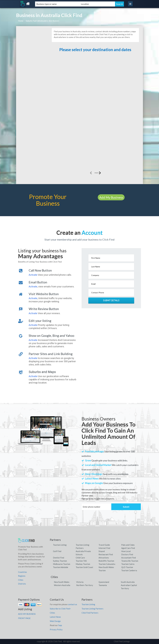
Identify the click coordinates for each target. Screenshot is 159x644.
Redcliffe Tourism (106, 561)
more (98, 173)
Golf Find (57, 551)
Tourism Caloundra (107, 564)
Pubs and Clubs (128, 545)
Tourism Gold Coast (84, 567)
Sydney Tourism (60, 561)
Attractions (104, 558)
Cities (21, 580)
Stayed (102, 551)
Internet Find (104, 548)
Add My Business (111, 197)
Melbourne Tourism (62, 564)
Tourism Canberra (129, 570)
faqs (60, 625)
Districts (22, 584)
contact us (72, 604)
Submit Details (111, 300)
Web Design (55, 621)
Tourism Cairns (128, 564)
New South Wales (62, 582)
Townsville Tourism (130, 561)
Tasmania (103, 585)
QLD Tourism (127, 567)
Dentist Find (59, 558)
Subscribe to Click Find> (60, 609)
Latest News (55, 617)
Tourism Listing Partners (92, 609)
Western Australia (62, 585)
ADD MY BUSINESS (27, 614)
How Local (126, 551)
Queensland (104, 582)
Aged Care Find (128, 548)
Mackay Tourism (83, 564)
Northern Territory (85, 585)
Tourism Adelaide (61, 567)
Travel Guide (104, 545)
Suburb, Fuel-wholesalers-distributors (43, 21)
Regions (22, 576)
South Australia (128, 582)
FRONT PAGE (24, 618)
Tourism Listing (60, 545)
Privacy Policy (56, 629)
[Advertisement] (95, 90)
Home (21, 21)
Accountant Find (129, 558)
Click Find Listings (122, 641)
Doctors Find (127, 554)
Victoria (80, 582)
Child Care (80, 558)
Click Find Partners (90, 613)
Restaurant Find (106, 554)
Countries (22, 572)
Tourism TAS (81, 561)
